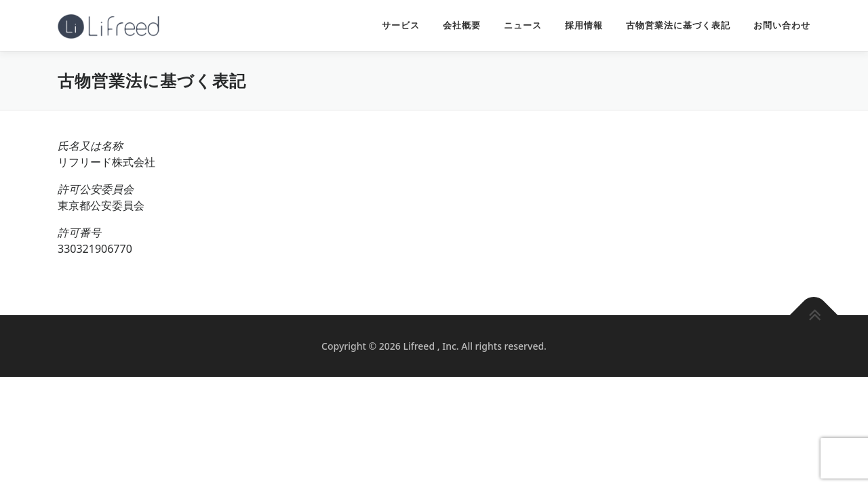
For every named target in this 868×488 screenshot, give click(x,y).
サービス (401, 25)
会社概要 (462, 25)
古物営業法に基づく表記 (678, 25)
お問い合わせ (782, 25)
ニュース (523, 25)
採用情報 (584, 25)
